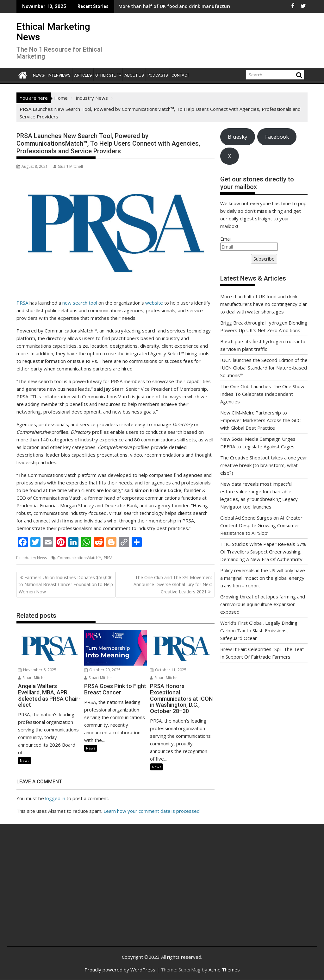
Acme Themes (224, 970)
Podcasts (158, 75)
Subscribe (264, 259)
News (39, 75)
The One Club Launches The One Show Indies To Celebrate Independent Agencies (262, 394)
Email (226, 239)
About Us (134, 75)
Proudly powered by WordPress (120, 970)
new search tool (80, 303)
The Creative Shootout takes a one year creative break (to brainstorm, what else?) (264, 465)
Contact (180, 75)
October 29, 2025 (102, 670)
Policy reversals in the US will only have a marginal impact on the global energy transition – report (263, 578)
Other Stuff (108, 75)
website (154, 303)
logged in (55, 798)
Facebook (277, 137)
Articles (83, 75)
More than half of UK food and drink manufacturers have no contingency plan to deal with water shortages (264, 304)
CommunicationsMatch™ (79, 558)
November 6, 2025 (37, 670)
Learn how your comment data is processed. (152, 811)
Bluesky (237, 137)
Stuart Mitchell (68, 166)
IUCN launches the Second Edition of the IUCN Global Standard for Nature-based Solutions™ (264, 368)
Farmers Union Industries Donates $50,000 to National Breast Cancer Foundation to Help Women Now (66, 585)
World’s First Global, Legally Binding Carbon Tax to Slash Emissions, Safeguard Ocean (259, 630)
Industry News (34, 558)
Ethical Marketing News (53, 32)
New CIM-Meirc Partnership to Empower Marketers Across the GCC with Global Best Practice (260, 420)
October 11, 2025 (168, 670)
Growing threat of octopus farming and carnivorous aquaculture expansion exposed (263, 604)
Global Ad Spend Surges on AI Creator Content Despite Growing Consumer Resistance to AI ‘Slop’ (261, 525)
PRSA (22, 303)
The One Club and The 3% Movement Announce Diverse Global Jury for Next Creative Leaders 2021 (173, 585)
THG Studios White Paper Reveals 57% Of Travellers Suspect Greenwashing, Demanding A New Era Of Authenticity (263, 552)
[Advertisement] (63, 892)
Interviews (59, 75)
